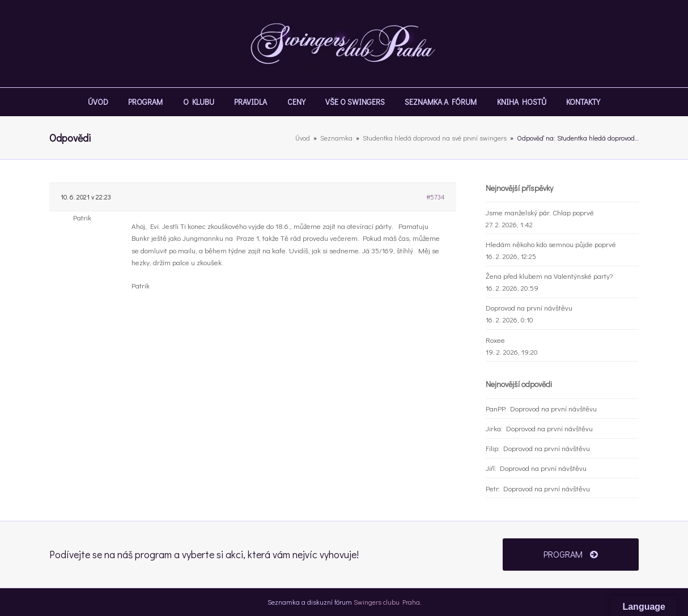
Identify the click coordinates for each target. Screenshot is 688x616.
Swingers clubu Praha (387, 602)
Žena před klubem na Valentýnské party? (549, 276)
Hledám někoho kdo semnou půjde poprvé (551, 244)
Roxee (495, 340)
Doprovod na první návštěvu (529, 307)
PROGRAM (570, 554)
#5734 (436, 197)
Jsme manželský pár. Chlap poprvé (540, 212)
